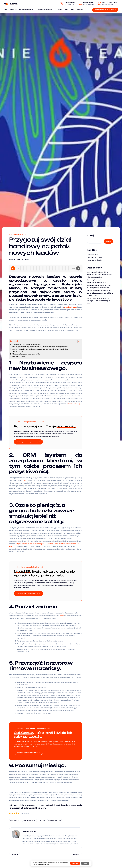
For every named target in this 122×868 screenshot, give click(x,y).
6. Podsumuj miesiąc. (19, 357)
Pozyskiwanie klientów (18, 235)
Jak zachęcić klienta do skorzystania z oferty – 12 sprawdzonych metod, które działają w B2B (100, 293)
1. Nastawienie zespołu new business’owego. (27, 344)
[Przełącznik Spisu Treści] (78, 342)
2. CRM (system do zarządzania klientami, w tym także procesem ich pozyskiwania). (40, 347)
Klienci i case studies (46, 10)
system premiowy (74, 404)
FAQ (73, 10)
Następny (76, 855)
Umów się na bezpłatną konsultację (28, 442)
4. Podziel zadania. (18, 352)
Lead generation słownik (95, 257)
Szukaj (90, 236)
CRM (25, 481)
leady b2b (42, 821)
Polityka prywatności (43, 864)
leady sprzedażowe (55, 821)
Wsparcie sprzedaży (27, 10)
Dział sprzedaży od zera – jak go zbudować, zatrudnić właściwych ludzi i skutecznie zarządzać (100, 275)
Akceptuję (75, 863)
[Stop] (78, 268)
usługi (62, 616)
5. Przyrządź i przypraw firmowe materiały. (26, 354)
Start (5, 10)
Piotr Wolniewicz (24, 259)
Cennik (60, 10)
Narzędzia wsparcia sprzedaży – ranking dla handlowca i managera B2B (98, 301)
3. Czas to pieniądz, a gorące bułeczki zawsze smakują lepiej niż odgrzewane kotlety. (40, 349)
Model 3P (13, 10)
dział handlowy (15, 821)
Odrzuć (85, 863)
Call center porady (93, 254)
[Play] (13, 268)
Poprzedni (15, 855)
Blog (67, 10)
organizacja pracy (71, 307)
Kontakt (80, 10)
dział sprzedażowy (29, 821)
